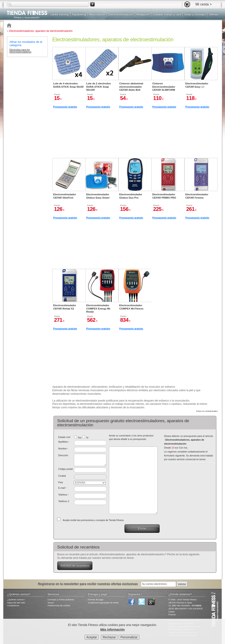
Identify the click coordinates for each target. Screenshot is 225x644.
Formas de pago (96, 600)
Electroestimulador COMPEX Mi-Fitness (131, 307)
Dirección (63, 455)
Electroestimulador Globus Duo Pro (131, 196)
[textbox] (90, 470)
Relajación (143, 14)
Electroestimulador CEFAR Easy (197, 85)
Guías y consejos (195, 14)
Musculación (97, 14)
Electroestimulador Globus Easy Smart (98, 196)
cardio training (59, 14)
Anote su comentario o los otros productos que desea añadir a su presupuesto (131, 437)
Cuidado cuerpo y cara (167, 14)
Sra (80, 438)
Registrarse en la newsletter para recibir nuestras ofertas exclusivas (88, 584)
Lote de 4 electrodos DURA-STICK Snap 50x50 (68, 85)
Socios (51, 603)
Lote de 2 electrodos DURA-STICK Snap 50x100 (98, 87)
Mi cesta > (203, 4)
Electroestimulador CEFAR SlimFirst (65, 196)
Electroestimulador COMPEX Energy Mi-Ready (98, 308)
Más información (112, 630)
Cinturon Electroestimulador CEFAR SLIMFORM (164, 87)
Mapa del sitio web (16, 603)
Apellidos (64, 442)
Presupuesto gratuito (65, 107)
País (61, 482)
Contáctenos (13, 605)
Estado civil (64, 437)
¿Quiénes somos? (16, 600)
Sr (87, 438)
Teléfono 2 (64, 501)
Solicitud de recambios (75, 565)
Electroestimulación (121, 14)
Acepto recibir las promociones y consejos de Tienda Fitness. (93, 520)
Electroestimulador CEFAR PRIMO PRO (164, 196)
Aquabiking (79, 14)
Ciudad (62, 476)
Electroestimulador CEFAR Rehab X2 (65, 307)
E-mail (62, 488)
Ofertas (214, 14)
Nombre (63, 449)
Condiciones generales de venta (103, 603)
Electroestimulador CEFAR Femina (197, 196)
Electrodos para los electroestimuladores (20, 51)
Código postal (65, 469)
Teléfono (63, 495)
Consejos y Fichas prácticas (61, 600)
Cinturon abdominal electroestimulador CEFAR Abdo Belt (131, 87)
